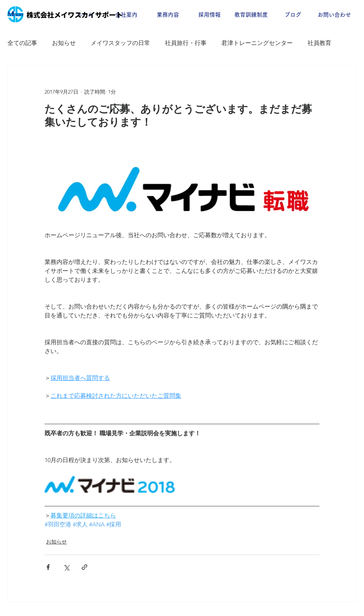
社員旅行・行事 (186, 43)
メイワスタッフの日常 (120, 43)
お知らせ (64, 43)
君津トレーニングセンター (257, 43)
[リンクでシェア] (84, 567)
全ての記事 (22, 43)
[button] (126, 15)
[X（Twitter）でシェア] (66, 567)
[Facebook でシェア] (48, 567)
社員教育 (319, 43)
